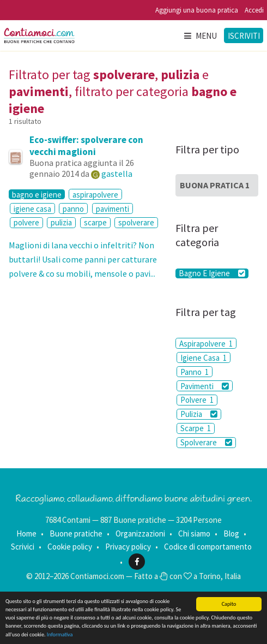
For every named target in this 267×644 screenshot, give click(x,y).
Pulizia (199, 414)
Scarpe (196, 428)
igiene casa (32, 209)
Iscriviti (244, 36)
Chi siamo (194, 533)
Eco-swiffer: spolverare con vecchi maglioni (86, 146)
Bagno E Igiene (212, 273)
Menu (200, 36)
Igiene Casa (204, 358)
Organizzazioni (140, 533)
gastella (117, 174)
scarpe (95, 222)
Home (26, 533)
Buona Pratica (215, 185)
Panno (195, 372)
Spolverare (206, 442)
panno (73, 209)
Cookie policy (70, 547)
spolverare (136, 222)
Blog (231, 533)
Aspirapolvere (206, 344)
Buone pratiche (76, 533)
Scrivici (23, 547)
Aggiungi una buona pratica (197, 10)
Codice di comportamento (208, 547)
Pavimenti (204, 386)
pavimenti (113, 209)
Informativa (60, 635)
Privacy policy (128, 547)
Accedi (254, 10)
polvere (26, 222)
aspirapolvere (95, 195)
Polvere (197, 400)
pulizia (61, 222)
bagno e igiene (37, 194)
